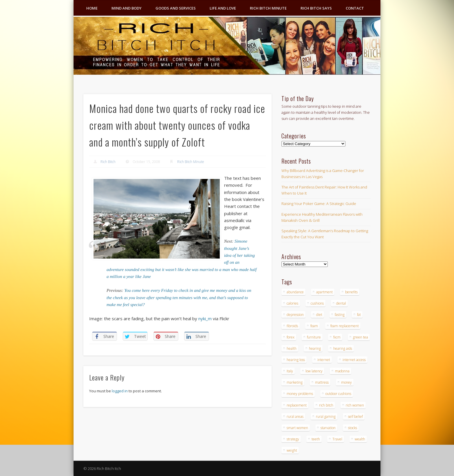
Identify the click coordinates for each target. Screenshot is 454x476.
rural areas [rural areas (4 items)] (295, 416)
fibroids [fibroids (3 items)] (292, 326)
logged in (120, 391)
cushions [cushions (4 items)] (317, 303)
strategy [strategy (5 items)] (293, 439)
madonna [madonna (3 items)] (342, 371)
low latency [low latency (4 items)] (314, 371)
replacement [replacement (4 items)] (297, 405)
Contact (355, 8)
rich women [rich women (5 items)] (355, 405)
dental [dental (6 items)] (341, 303)
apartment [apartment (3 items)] (324, 292)
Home (92, 8)
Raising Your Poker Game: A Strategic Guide (319, 204)
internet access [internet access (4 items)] (354, 360)
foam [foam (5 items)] (314, 326)
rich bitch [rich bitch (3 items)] (326, 405)
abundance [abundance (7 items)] (295, 292)
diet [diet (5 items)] (319, 315)
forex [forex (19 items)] (291, 337)
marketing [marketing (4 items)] (295, 382)
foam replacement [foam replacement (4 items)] (345, 326)
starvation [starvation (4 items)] (328, 428)
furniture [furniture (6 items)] (314, 337)
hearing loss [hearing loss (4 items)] (296, 360)
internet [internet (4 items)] (324, 360)
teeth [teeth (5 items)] (316, 439)
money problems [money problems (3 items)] (300, 394)
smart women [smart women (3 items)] (297, 428)
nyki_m (205, 318)
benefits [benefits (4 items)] (351, 292)
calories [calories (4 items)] (292, 303)
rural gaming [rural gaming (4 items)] (326, 416)
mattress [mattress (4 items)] (322, 382)
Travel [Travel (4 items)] (337, 439)
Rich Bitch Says (316, 8)
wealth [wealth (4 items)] (360, 439)
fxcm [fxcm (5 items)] (337, 337)
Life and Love (223, 8)
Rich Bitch (108, 162)
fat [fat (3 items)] (359, 315)
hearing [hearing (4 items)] (315, 348)
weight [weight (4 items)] (292, 450)
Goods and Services (176, 8)
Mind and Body (127, 8)
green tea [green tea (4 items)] (360, 337)
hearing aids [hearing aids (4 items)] (343, 348)
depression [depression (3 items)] (295, 315)
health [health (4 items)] (292, 348)
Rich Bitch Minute (268, 8)
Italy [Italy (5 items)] (290, 371)
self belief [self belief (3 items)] (355, 416)
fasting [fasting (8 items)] (340, 315)
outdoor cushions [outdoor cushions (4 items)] (338, 394)
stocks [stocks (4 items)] (353, 428)
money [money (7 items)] (346, 382)
